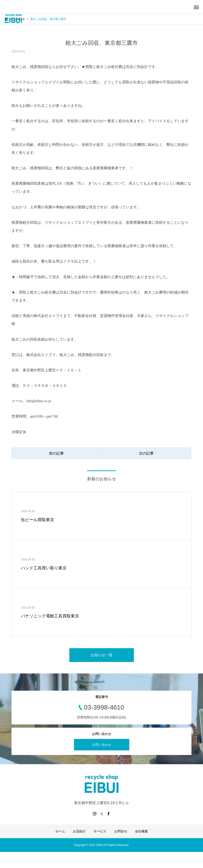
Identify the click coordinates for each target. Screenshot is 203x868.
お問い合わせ (102, 745)
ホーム (60, 831)
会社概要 (141, 831)
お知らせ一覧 (102, 655)
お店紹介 (79, 831)
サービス (100, 831)
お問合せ (121, 831)
